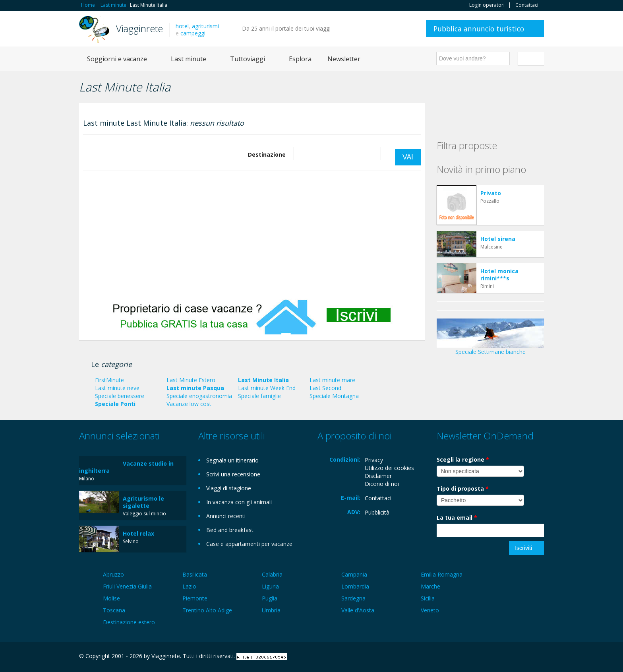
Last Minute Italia (263, 380)
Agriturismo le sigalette (143, 502)
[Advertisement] (252, 235)
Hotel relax (138, 533)
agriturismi (205, 26)
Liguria (270, 586)
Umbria (271, 610)
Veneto (430, 610)
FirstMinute (109, 380)
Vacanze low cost (189, 404)
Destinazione (267, 154)
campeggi (193, 33)
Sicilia (428, 598)
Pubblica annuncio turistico (479, 29)
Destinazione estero (129, 622)
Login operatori (487, 5)
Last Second (325, 388)
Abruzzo (113, 574)
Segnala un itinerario (232, 460)
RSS (540, 657)
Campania (354, 574)
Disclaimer (378, 476)
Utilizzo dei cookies (389, 468)
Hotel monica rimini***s (499, 275)
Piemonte (195, 598)
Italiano (532, 58)
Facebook (484, 657)
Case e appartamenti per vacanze (249, 544)
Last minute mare (332, 380)
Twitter (521, 657)
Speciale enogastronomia (199, 396)
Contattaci (527, 5)
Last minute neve (117, 388)
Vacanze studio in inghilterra (126, 467)
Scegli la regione (463, 459)
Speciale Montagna (334, 396)
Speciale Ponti (115, 404)
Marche (430, 586)
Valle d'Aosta (358, 610)
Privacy (374, 460)
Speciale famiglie (259, 396)
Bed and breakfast (230, 530)
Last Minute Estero (191, 380)
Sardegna (353, 598)
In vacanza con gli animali (239, 502)
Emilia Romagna (442, 574)
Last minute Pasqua (195, 388)
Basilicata (195, 574)
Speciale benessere (120, 396)
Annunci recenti (226, 516)
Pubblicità (377, 512)
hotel (182, 26)
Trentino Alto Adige (207, 610)
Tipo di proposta (463, 488)
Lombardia (355, 586)
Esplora (300, 59)
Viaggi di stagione (229, 488)
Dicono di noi (382, 484)
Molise (111, 598)
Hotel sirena (498, 239)
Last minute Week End (267, 388)
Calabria (272, 574)
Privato (491, 193)
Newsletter (344, 59)
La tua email (457, 518)
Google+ (501, 657)
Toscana (114, 610)
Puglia (270, 598)
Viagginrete (139, 28)
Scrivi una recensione (233, 474)
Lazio (189, 586)
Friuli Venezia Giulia (127, 586)
